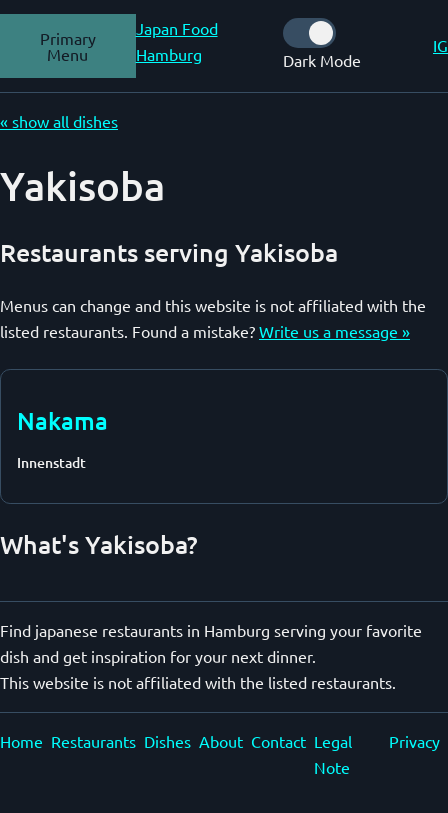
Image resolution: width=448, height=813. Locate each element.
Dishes (167, 741)
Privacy (414, 741)
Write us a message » (334, 331)
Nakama (62, 420)
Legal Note (333, 754)
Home (21, 741)
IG (440, 45)
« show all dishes (59, 121)
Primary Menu (68, 46)
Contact (278, 741)
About (221, 741)
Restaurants (93, 741)
